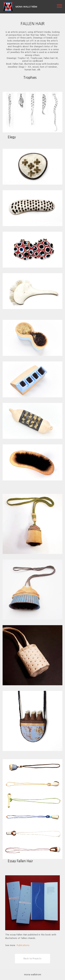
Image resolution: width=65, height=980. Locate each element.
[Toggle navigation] (60, 6)
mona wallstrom (33, 975)
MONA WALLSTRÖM (26, 7)
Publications (23, 945)
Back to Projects (32, 959)
